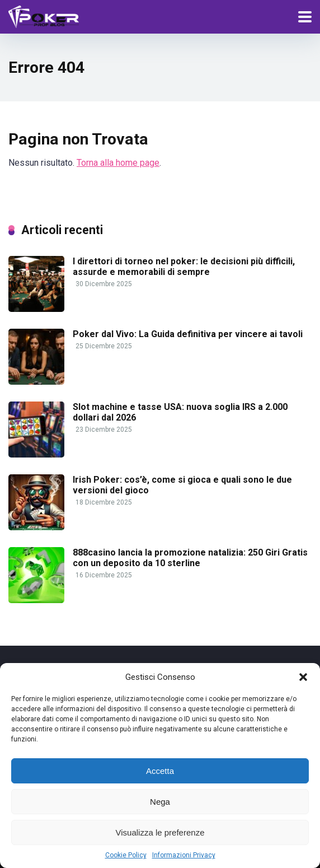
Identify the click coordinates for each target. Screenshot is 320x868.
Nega (160, 802)
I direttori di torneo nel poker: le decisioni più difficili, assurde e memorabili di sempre (184, 267)
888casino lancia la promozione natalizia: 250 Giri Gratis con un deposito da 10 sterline (190, 558)
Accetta (160, 771)
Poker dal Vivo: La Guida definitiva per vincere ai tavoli (188, 334)
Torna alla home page (118, 163)
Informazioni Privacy (184, 855)
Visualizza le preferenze (160, 832)
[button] (303, 677)
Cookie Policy (126, 855)
